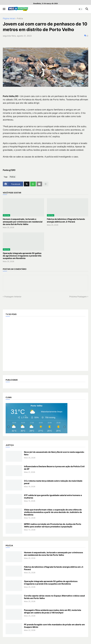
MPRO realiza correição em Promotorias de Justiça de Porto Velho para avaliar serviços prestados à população (53, 525)
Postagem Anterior (13, 297)
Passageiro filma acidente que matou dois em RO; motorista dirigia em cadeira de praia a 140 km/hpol (53, 611)
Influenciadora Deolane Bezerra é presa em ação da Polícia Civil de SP (54, 468)
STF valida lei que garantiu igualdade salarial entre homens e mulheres (53, 496)
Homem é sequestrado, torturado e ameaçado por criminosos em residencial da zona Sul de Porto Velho (23, 222)
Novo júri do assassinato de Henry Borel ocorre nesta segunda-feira (54, 453)
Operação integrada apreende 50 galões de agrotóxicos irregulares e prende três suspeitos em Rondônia (22, 256)
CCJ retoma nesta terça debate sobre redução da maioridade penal (53, 482)
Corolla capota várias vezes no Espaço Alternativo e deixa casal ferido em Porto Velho (54, 597)
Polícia (20, 19)
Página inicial (9, 19)
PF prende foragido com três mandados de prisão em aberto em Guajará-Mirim (54, 626)
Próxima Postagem (78, 297)
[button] (4, 9)
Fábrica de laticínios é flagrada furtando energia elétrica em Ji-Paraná (66, 220)
